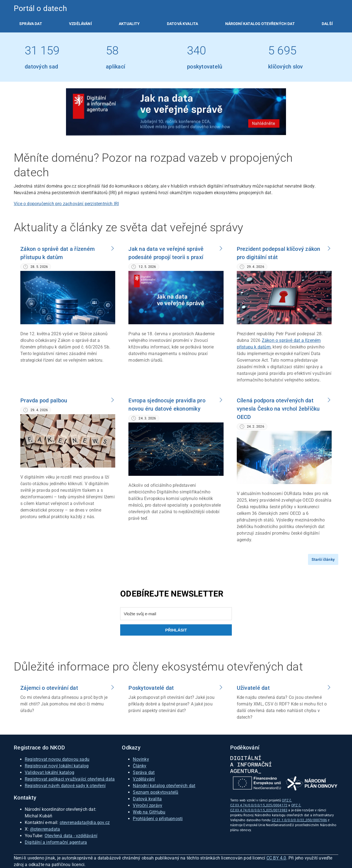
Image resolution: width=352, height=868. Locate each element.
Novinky (141, 759)
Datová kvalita (182, 24)
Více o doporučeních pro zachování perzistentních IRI (66, 204)
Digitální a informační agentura (56, 842)
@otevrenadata (45, 829)
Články (140, 766)
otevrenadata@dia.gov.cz (85, 822)
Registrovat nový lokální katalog (57, 766)
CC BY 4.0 (276, 858)
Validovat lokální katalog (50, 772)
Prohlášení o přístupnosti (158, 819)
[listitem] (31, 24)
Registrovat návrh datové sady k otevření (65, 786)
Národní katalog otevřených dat (164, 786)
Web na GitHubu (149, 812)
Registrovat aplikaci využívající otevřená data (70, 779)
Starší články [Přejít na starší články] (323, 559)
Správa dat (31, 24)
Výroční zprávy (148, 805)
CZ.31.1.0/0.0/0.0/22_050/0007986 (299, 820)
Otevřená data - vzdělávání (71, 836)
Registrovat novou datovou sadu (57, 759)
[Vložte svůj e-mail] (176, 614)
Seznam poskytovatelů (156, 792)
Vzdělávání (80, 24)
